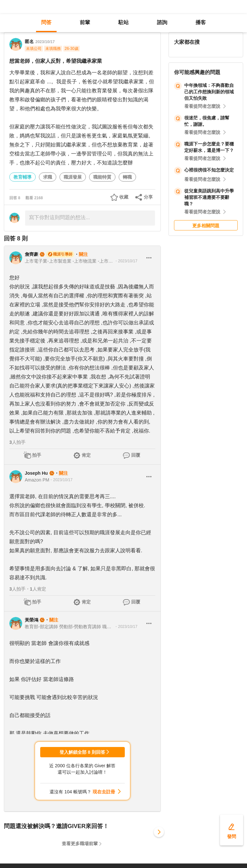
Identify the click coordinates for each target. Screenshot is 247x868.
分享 (148, 197)
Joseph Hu (36, 473)
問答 (46, 22)
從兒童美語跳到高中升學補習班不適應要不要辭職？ (209, 197)
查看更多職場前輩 (80, 844)
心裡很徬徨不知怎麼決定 (209, 170)
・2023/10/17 (126, 261)
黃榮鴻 (32, 620)
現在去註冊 (104, 792)
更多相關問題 (206, 226)
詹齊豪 (32, 254)
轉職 (127, 177)
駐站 (123, 22)
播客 (201, 22)
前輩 (85, 22)
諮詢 (162, 22)
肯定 (86, 455)
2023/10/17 (45, 42)
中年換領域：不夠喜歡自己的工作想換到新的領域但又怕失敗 (209, 92)
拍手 (37, 455)
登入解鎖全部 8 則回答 (82, 752)
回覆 (136, 455)
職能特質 (102, 177)
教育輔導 (23, 177)
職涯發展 (73, 177)
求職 (48, 177)
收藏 (124, 197)
